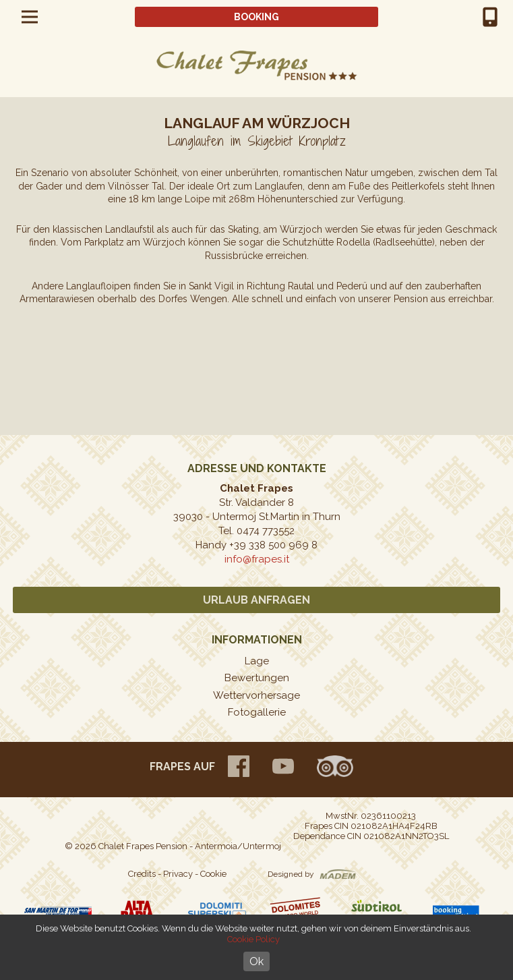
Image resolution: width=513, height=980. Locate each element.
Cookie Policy (253, 939)
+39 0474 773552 (490, 17)
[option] (256, 361)
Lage (257, 661)
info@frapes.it (257, 559)
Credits (142, 874)
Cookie (213, 874)
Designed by (291, 874)
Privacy (178, 874)
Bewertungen (257, 678)
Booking (256, 17)
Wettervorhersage (256, 695)
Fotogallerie (257, 712)
